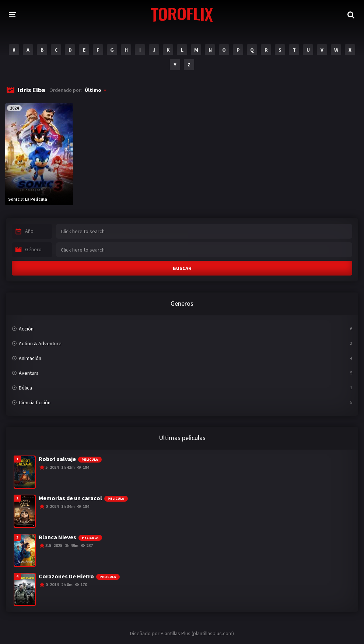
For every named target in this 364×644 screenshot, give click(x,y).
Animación (30, 358)
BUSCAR (182, 268)
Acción (26, 329)
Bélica (25, 388)
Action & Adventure (40, 343)
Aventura (29, 373)
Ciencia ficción (35, 402)
